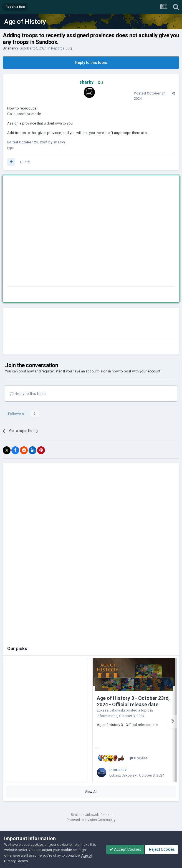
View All (91, 792)
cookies (37, 845)
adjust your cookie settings (64, 850)
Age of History (25, 22)
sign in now (110, 371)
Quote (25, 162)
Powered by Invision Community (91, 820)
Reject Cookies (161, 849)
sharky (13, 48)
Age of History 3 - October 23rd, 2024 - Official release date (133, 701)
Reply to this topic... (29, 394)
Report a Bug (61, 48)
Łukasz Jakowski (111, 710)
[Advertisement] (52, 232)
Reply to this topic (91, 63)
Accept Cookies (125, 849)
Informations (107, 716)
